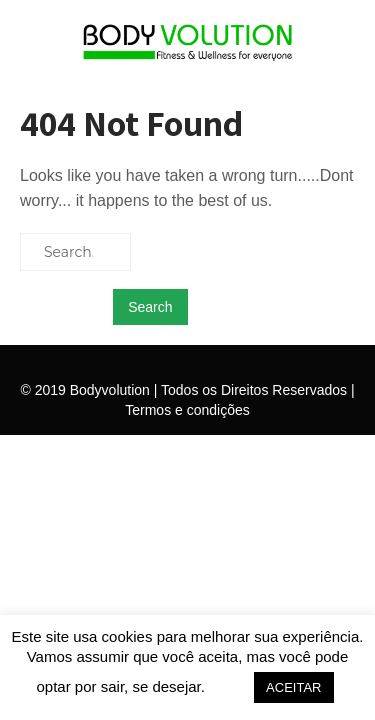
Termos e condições (187, 410)
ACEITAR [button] (293, 687)
